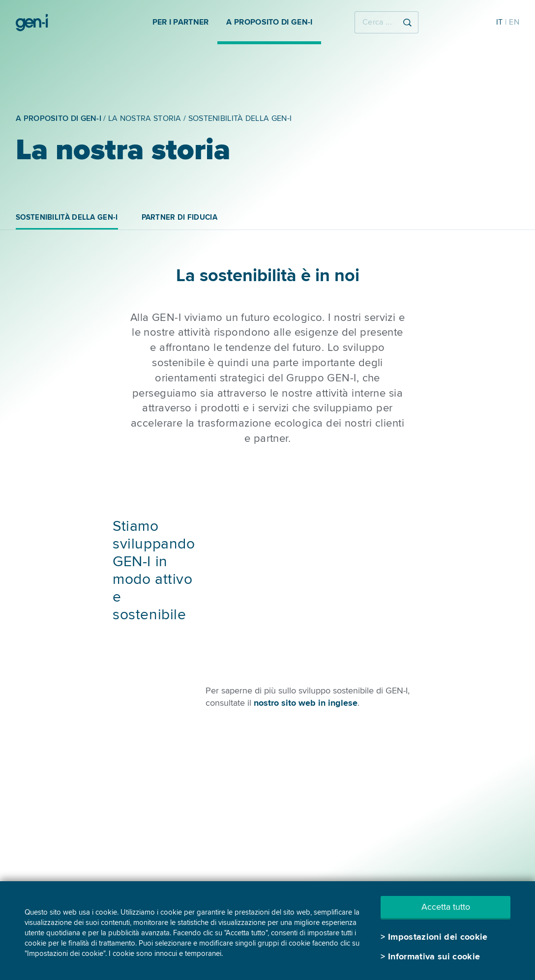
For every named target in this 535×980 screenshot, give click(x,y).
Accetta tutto (446, 907)
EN (514, 22)
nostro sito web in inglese (306, 703)
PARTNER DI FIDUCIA (179, 217)
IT (500, 22)
